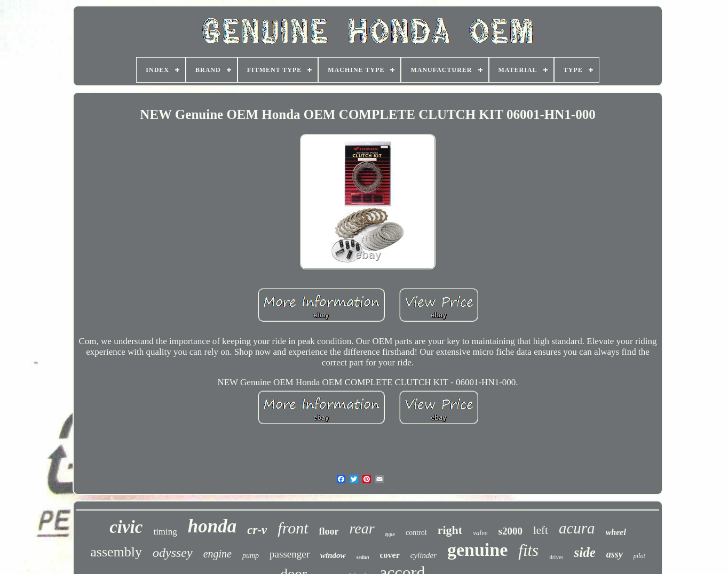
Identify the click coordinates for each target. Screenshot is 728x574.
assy (615, 554)
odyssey (173, 553)
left (541, 530)
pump (251, 556)
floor (329, 531)
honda (212, 526)
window (333, 555)
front (293, 528)
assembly (116, 552)
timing (165, 532)
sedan (363, 557)
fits (528, 550)
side (584, 552)
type (390, 534)
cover (389, 555)
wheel (616, 532)
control (416, 533)
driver (556, 557)
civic (126, 527)
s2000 (511, 531)
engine (217, 554)
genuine (477, 550)
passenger (290, 554)
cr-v (257, 530)
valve (480, 533)
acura (577, 528)
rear (362, 528)
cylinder (424, 555)
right (450, 530)
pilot (639, 556)
